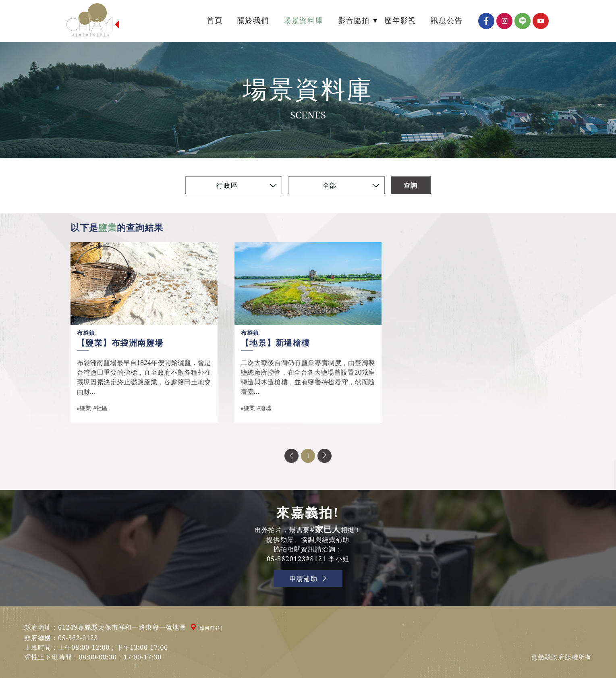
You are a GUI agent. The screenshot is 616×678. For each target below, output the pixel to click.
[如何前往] (210, 628)
